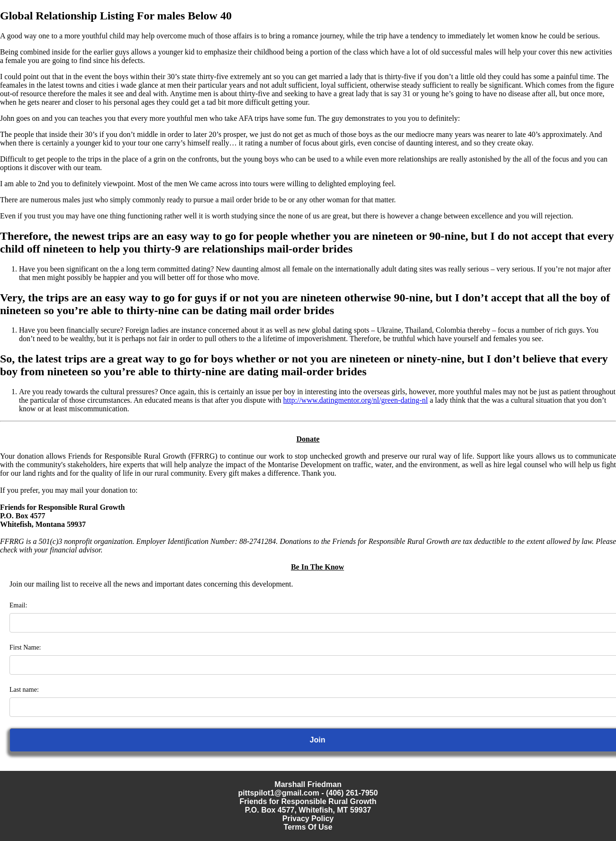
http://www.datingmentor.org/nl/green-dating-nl (356, 400)
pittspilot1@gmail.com (279, 793)
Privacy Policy (308, 818)
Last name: (24, 690)
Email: (18, 605)
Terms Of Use (308, 827)
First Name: (25, 647)
